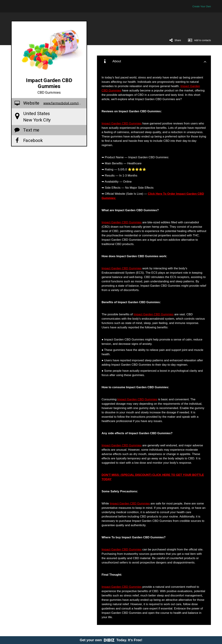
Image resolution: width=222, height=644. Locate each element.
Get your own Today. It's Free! (111, 640)
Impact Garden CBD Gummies (122, 123)
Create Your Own (202, 6)
